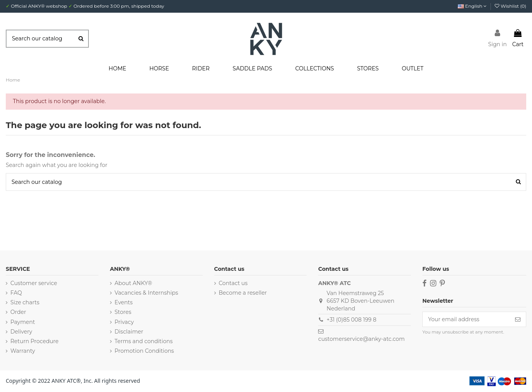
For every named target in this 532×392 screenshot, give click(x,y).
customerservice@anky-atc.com (361, 339)
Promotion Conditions (144, 351)
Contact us (233, 283)
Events (124, 302)
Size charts (25, 302)
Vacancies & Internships (146, 293)
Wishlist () (510, 6)
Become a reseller (243, 293)
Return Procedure (34, 341)
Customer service (34, 283)
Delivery (21, 332)
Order (18, 312)
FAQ (16, 293)
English (472, 6)
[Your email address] (466, 319)
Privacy (124, 322)
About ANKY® (133, 283)
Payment (23, 322)
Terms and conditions (144, 341)
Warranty (23, 351)
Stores (123, 312)
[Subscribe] (518, 319)
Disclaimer (129, 332)
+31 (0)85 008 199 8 (351, 320)
